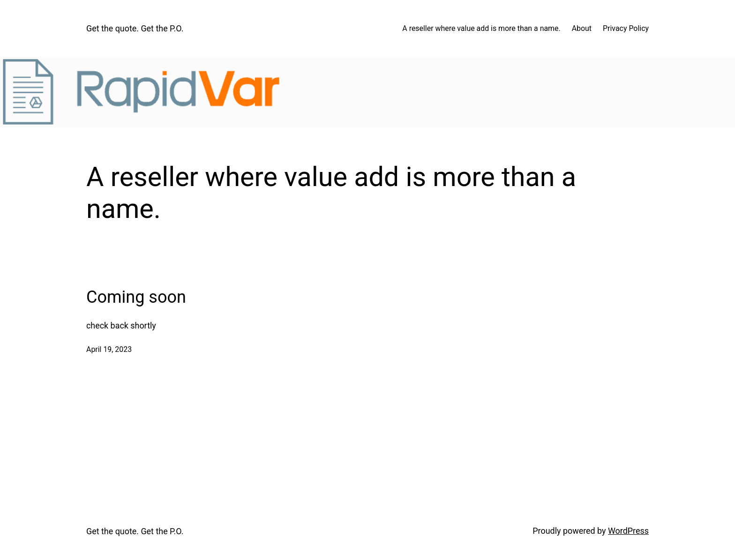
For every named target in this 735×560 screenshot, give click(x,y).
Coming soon (136, 297)
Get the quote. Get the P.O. (135, 28)
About (582, 28)
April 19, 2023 (109, 349)
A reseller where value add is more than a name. (481, 28)
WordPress (628, 531)
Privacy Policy (626, 28)
